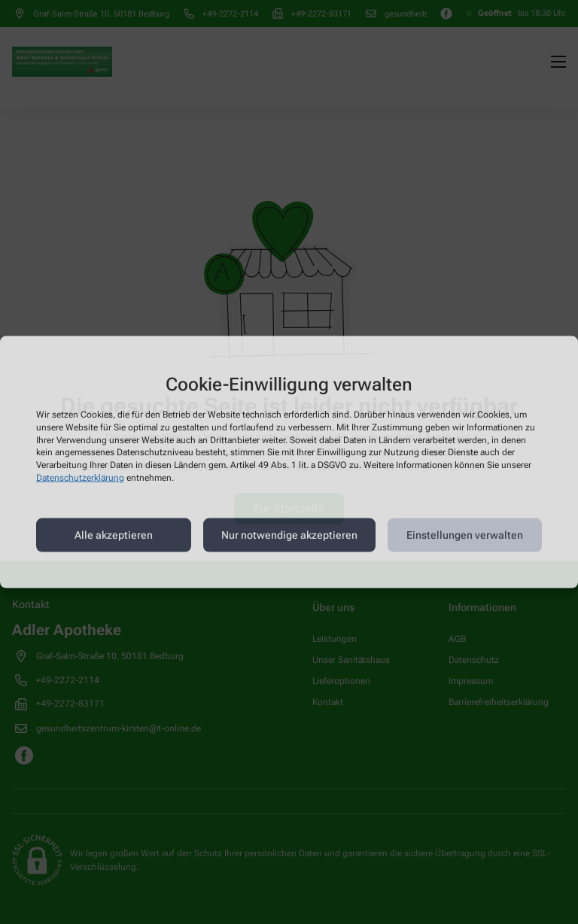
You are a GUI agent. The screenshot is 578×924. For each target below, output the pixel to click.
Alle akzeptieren (114, 535)
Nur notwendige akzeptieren (289, 535)
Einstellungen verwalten (465, 535)
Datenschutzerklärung (80, 478)
